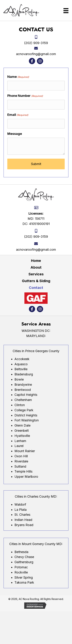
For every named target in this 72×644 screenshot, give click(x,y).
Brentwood (23, 390)
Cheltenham (23, 400)
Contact (36, 288)
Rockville (21, 572)
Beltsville (21, 369)
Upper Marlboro (26, 477)
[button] (32, 61)
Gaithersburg (24, 562)
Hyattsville (22, 436)
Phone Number (25, 96)
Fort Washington (27, 420)
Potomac (21, 567)
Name (18, 77)
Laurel (19, 446)
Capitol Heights (26, 395)
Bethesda (21, 552)
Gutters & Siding (36, 281)
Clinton (20, 405)
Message (15, 134)
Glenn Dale (22, 425)
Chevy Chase (24, 557)
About (36, 267)
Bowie (19, 379)
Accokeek (22, 359)
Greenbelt (22, 431)
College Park (24, 410)
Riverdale (21, 461)
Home (36, 261)
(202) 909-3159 (36, 43)
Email (18, 115)
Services (36, 274)
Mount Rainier (25, 451)
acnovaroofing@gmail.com (36, 54)
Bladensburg (24, 374)
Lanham (20, 441)
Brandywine (23, 385)
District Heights (26, 415)
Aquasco (21, 364)
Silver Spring (24, 577)
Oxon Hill (21, 456)
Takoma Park (24, 582)
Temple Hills (23, 471)
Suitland (20, 466)
